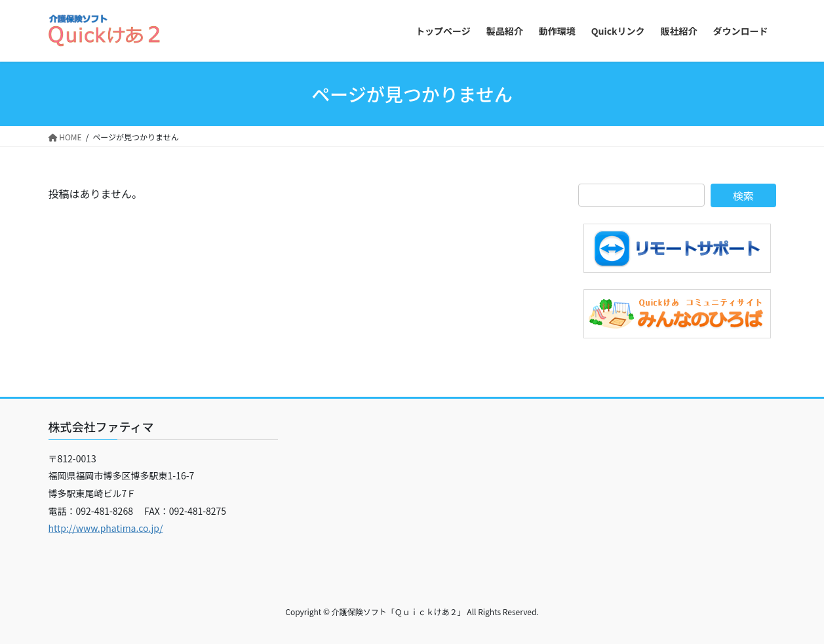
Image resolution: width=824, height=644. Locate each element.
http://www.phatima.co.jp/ (106, 528)
